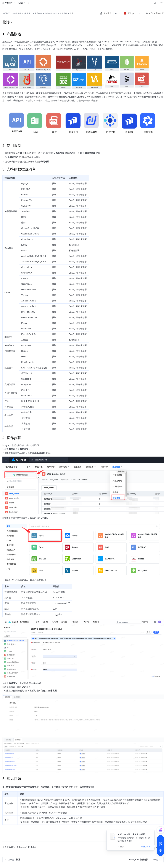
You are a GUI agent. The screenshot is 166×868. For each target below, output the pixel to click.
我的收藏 (160, 13)
